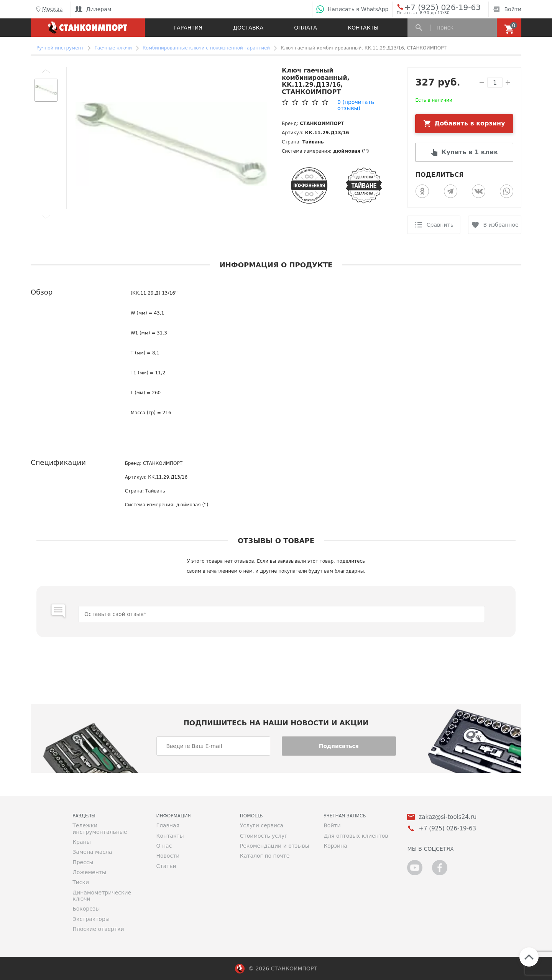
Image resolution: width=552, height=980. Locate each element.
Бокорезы (86, 909)
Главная (168, 825)
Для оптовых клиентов (356, 836)
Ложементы (89, 872)
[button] (46, 71)
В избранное (501, 225)
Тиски (81, 882)
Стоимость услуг (264, 836)
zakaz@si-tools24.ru (448, 817)
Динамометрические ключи (102, 896)
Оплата (306, 28)
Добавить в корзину (470, 123)
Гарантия (188, 28)
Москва (49, 9)
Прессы (83, 862)
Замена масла (92, 852)
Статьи (166, 866)
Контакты (363, 28)
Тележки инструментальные (100, 828)
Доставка (248, 28)
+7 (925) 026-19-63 (434, 7)
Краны (82, 842)
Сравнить (440, 225)
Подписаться (339, 746)
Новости (168, 856)
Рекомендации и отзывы (275, 846)
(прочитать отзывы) (356, 105)
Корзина (335, 846)
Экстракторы (91, 919)
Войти (507, 9)
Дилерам (93, 9)
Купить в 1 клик (470, 152)
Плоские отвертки (98, 929)
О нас (164, 846)
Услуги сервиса (262, 825)
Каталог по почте (265, 856)
